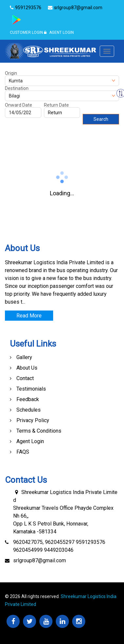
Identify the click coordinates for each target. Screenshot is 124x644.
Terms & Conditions (39, 431)
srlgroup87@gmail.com (40, 560)
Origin (11, 73)
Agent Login (59, 32)
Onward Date (19, 105)
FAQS (23, 452)
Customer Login (26, 32)
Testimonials (31, 389)
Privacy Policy (33, 420)
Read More (29, 316)
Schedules (29, 410)
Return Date (56, 105)
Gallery (24, 357)
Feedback (28, 399)
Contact (25, 378)
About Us (27, 368)
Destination (17, 88)
